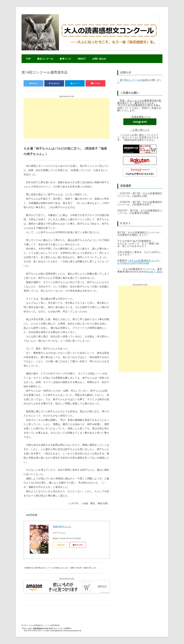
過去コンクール (45, 59)
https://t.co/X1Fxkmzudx (135, 263)
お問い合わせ (99, 59)
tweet (33, 83)
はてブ (75, 83)
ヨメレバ (63, 533)
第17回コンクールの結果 (133, 80)
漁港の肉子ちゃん (62, 526)
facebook (54, 83)
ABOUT (82, 59)
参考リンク (65, 59)
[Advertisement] (67, 118)
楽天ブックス (78, 545)
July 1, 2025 (156, 272)
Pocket (95, 83)
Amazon (61, 545)
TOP (28, 59)
